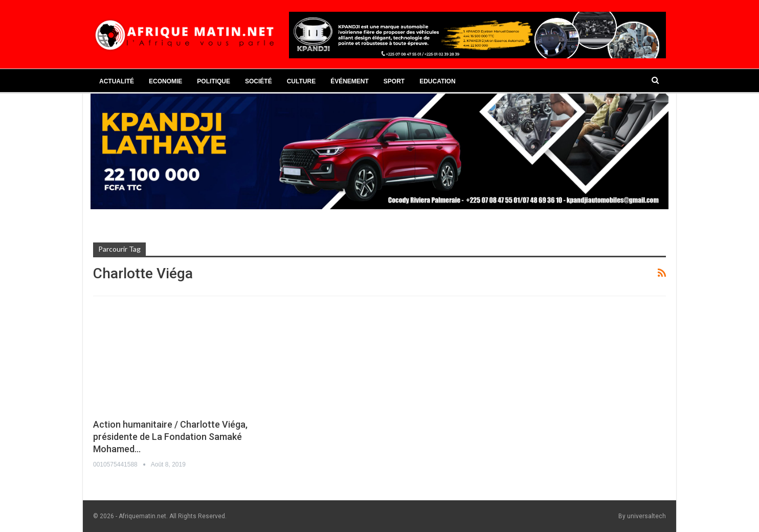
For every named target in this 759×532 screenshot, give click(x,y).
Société (259, 81)
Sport (394, 81)
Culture (301, 81)
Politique (214, 81)
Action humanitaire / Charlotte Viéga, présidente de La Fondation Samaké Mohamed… (170, 437)
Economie (165, 81)
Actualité (117, 81)
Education (437, 81)
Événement (350, 81)
